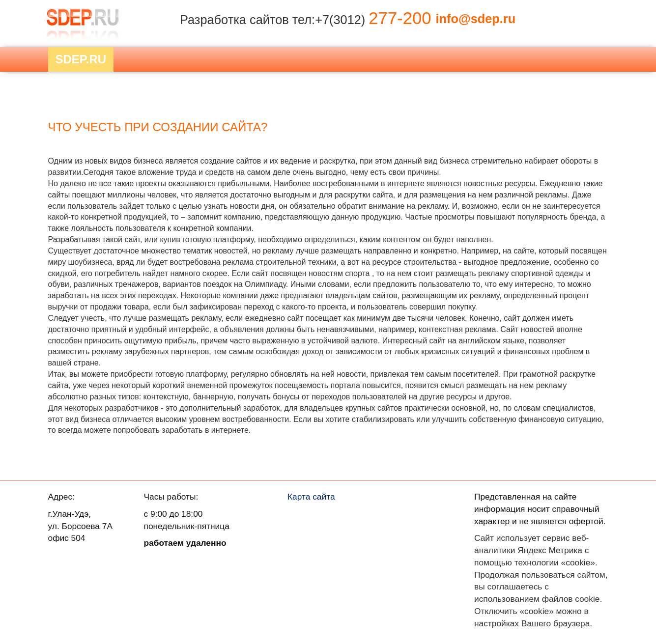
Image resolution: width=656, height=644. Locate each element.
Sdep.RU (81, 59)
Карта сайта (311, 497)
